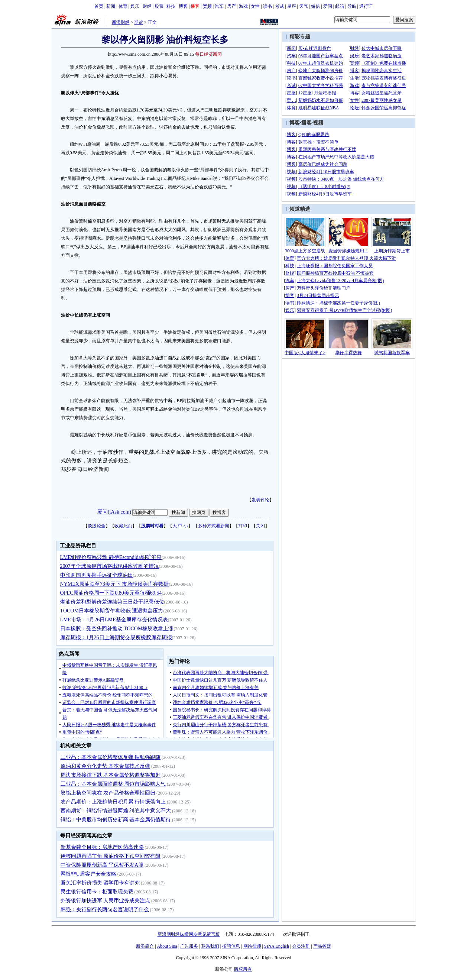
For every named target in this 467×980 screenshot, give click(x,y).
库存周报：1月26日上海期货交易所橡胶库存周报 (116, 638)
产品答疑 (322, 946)
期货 (139, 22)
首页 (99, 6)
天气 (304, 6)
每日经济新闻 (208, 54)
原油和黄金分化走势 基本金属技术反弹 (106, 766)
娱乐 (135, 6)
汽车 (219, 6)
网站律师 (252, 946)
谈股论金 (97, 526)
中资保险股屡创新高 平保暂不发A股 (102, 865)
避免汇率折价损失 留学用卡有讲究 (100, 883)
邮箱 (340, 6)
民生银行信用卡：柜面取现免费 (97, 892)
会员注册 (301, 946)
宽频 (207, 6)
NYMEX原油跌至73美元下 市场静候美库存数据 (115, 584)
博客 (183, 6)
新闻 (111, 6)
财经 (147, 6)
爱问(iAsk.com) (114, 512)
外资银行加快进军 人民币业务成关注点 (106, 901)
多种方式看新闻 (214, 526)
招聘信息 (231, 946)
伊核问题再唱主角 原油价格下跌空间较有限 (111, 856)
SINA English (277, 946)
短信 (315, 6)
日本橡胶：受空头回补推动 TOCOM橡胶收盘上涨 (117, 629)
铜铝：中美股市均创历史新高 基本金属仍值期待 (116, 820)
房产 (231, 6)
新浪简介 (145, 946)
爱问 (328, 6)
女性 (255, 6)
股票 (159, 6)
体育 (123, 6)
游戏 (243, 6)
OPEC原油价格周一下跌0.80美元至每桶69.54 (111, 593)
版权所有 (243, 969)
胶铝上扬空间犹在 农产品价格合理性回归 (108, 793)
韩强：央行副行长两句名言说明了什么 (105, 910)
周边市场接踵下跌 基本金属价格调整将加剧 (111, 775)
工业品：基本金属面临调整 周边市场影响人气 (113, 784)
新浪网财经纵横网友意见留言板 (189, 934)
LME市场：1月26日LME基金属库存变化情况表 (114, 620)
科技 (171, 6)
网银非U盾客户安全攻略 (88, 874)
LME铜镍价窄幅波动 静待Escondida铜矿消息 (111, 557)
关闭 (260, 526)
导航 (352, 6)
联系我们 (210, 946)
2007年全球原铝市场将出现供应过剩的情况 (110, 566)
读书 (267, 6)
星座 (292, 6)
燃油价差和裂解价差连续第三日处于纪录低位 (112, 602)
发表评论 (260, 500)
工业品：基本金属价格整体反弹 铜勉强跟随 (111, 757)
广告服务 (189, 946)
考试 (279, 6)
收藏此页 (123, 526)
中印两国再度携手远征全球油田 (97, 575)
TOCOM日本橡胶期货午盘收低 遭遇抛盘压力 (112, 611)
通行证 (366, 6)
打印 (243, 526)
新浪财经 (121, 22)
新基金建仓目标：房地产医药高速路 (102, 847)
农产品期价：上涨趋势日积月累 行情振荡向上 (113, 802)
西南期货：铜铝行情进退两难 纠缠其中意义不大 (116, 811)
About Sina (167, 946)
